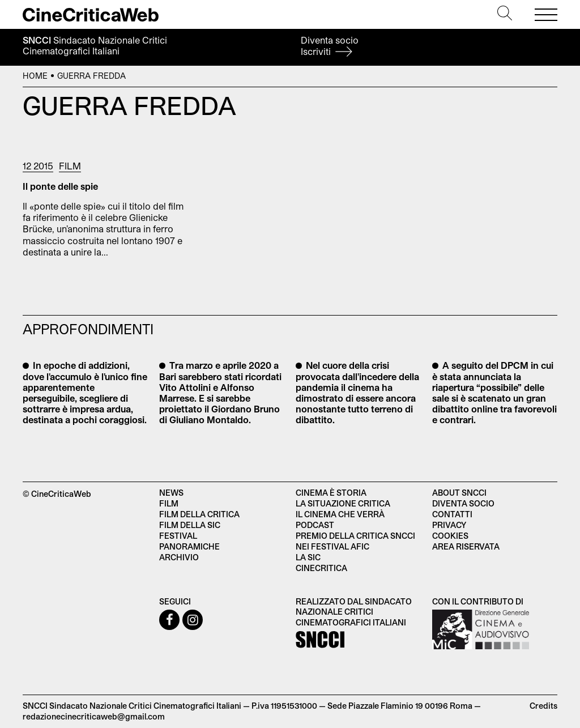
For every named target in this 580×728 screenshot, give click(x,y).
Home (35, 76)
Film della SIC (190, 525)
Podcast (315, 525)
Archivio (179, 557)
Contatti (452, 514)
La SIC (308, 557)
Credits (543, 706)
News (171, 493)
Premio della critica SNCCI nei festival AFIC (355, 541)
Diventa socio (330, 46)
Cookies (450, 536)
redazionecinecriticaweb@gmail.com (94, 716)
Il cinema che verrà (340, 514)
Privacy (449, 525)
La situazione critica (343, 503)
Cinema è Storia (331, 493)
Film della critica (199, 514)
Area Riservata (466, 546)
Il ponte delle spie (60, 186)
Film (70, 166)
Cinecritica (321, 568)
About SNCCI (459, 493)
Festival (178, 536)
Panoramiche (189, 546)
